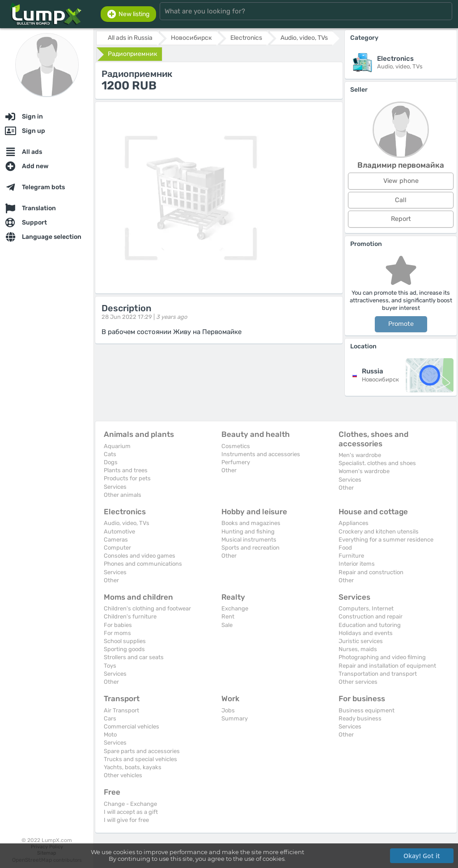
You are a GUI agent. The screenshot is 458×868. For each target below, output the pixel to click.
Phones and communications (143, 564)
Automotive (119, 531)
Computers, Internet (366, 608)
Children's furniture (130, 616)
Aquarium (117, 446)
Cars (110, 718)
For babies (118, 625)
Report (401, 219)
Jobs (228, 710)
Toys (110, 666)
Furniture (351, 556)
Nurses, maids (358, 649)
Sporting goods (124, 649)
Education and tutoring (370, 625)
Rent (228, 616)
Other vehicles (123, 775)
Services (115, 487)
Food (345, 548)
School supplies (125, 641)
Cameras (116, 540)
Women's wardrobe (364, 471)
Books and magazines (251, 523)
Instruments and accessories (261, 454)
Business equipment (367, 710)
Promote (401, 324)
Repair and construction (371, 572)
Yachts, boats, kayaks (133, 767)
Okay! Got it (422, 856)
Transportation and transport (378, 674)
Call (401, 200)
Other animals (123, 495)
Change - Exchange (130, 804)
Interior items (357, 564)
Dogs (111, 462)
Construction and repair (371, 616)
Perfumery (236, 462)
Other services (358, 682)
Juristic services (361, 641)
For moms (117, 633)
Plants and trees (126, 470)
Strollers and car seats (134, 657)
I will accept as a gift (131, 812)
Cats (110, 454)
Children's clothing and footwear (147, 608)
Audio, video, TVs (127, 523)
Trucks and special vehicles (140, 759)
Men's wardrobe (360, 455)
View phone (401, 181)
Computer (117, 548)
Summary (235, 718)
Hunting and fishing (248, 531)
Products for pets (127, 478)
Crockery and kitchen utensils (379, 531)
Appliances (354, 523)
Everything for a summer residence (386, 540)
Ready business (360, 718)
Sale (227, 625)
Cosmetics (236, 446)
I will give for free (126, 820)
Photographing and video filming (382, 657)
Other (229, 470)
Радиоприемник (133, 54)
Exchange (235, 608)
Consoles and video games (140, 556)
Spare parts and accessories (142, 751)
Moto (110, 735)
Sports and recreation (250, 548)
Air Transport (121, 710)
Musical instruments (249, 540)
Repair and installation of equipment (387, 666)
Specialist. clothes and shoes (377, 463)
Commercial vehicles (131, 726)
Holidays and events (366, 633)
